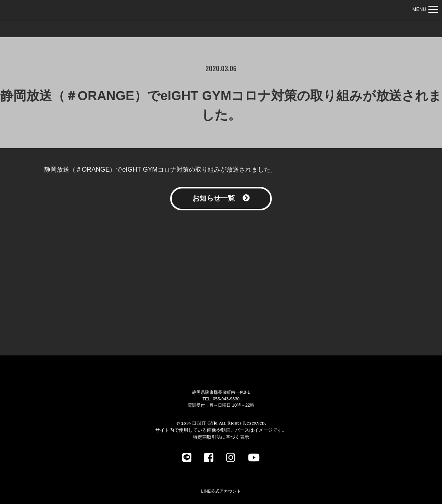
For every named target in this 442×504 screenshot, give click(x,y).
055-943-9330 (226, 399)
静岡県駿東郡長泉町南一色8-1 (221, 392)
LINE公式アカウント (221, 491)
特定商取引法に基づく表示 (221, 437)
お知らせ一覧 (221, 198)
